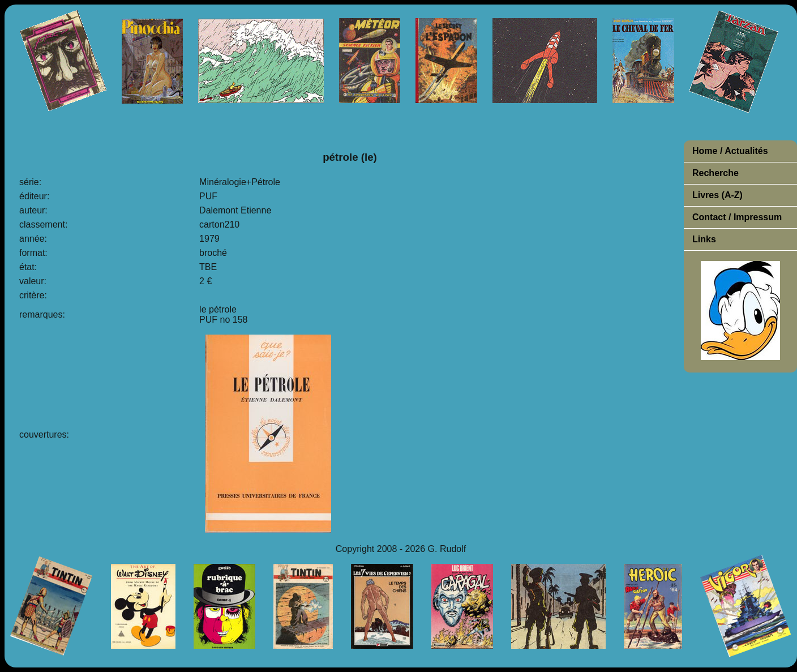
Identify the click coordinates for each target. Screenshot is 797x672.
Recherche (715, 173)
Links (704, 239)
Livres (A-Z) (717, 195)
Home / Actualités (730, 151)
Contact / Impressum (737, 217)
